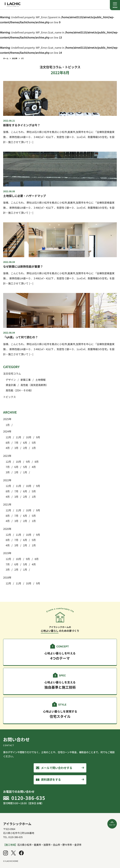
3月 (16, 448)
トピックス (9, 397)
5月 (34, 443)
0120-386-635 (28, 798)
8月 (8, 443)
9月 (38, 437)
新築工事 (26, 380)
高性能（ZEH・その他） (20, 390)
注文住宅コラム (12, 373)
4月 (8, 448)
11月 (18, 437)
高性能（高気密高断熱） (34, 385)
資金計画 (11, 385)
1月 (8, 425)
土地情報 (40, 380)
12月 (8, 437)
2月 (25, 448)
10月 (29, 437)
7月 (16, 443)
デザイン (11, 380)
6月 (25, 443)
